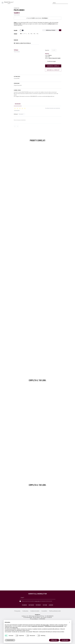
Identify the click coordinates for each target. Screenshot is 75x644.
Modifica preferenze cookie (55, 611)
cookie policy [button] (15, 628)
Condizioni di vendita (35, 611)
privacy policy (37, 601)
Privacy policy (17, 611)
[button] (70, 622)
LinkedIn (51, 605)
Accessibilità (44, 611)
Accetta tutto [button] (65, 640)
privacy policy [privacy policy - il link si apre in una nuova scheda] (46, 625)
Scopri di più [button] (10, 640)
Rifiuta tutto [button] (54, 640)
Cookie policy (25, 611)
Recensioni (18, 104)
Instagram (31, 605)
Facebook (24, 605)
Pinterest (38, 605)
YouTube (45, 605)
